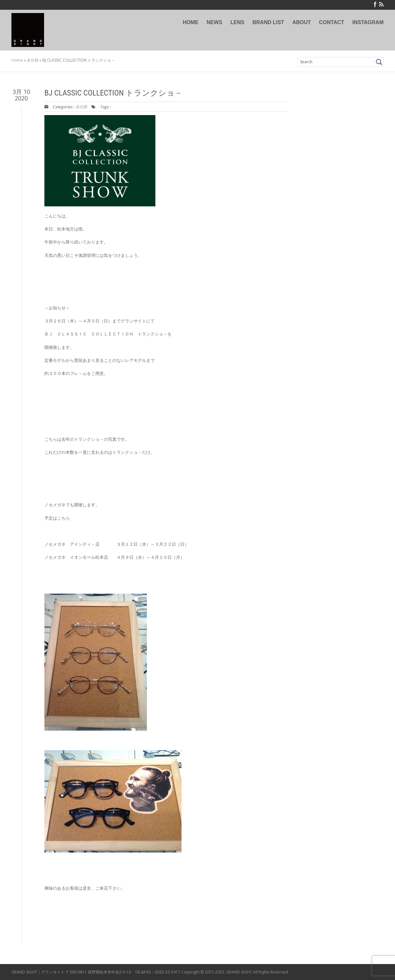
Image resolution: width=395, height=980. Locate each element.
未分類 (33, 60)
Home (17, 60)
